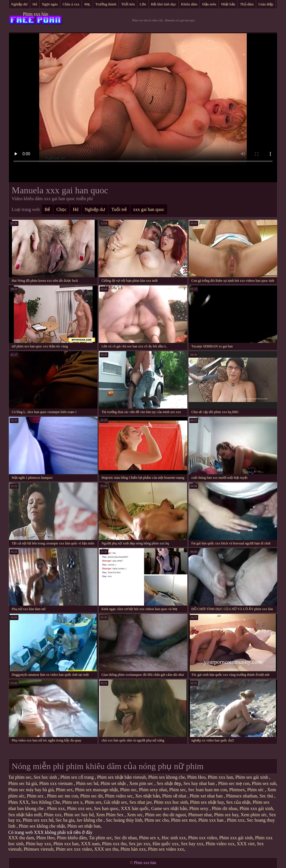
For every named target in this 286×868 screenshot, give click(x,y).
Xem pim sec (142, 783)
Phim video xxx (220, 844)
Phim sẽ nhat (175, 796)
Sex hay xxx (192, 844)
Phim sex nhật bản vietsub (121, 777)
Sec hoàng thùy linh (124, 820)
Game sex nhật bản (169, 808)
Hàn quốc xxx (166, 844)
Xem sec (135, 815)
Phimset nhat (200, 815)
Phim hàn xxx (133, 849)
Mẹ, (87, 4)
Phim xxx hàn (36, 14)
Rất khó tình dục (164, 4)
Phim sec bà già (23, 783)
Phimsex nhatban (242, 796)
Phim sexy (199, 808)
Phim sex (64, 790)
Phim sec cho (157, 820)
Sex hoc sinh (46, 777)
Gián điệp (266, 4)
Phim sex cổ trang (77, 777)
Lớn (143, 4)
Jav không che (90, 820)
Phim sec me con (62, 796)
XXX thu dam (21, 838)
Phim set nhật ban (84, 826)
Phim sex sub (264, 783)
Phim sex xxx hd (38, 820)
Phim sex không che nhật (42, 826)
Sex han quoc (106, 808)
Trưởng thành (106, 4)
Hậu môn (209, 4)
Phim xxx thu (114, 844)
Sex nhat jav (140, 802)
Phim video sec (119, 796)
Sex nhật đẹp (169, 783)
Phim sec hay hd (79, 815)
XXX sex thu (106, 849)
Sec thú (267, 796)
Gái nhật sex (115, 802)
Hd (35, 4)
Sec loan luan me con (208, 790)
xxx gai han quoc (149, 209)
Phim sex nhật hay (207, 802)
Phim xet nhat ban (207, 796)
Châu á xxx (71, 4)
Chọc (61, 209)
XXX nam (90, 844)
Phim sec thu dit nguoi (165, 815)
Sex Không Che (45, 802)
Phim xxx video (203, 838)
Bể (47, 209)
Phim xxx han (220, 777)
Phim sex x (72, 802)
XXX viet (246, 844)
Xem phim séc (254, 815)
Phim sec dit (91, 796)
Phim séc (256, 790)
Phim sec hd (87, 783)
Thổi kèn (128, 4)
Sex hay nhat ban (200, 783)
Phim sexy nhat (153, 790)
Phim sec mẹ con (234, 783)
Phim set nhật (114, 783)
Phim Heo (196, 777)
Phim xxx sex (79, 808)
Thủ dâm (247, 4)
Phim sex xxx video (74, 849)
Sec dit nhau (126, 838)
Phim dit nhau (225, 808)
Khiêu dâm (189, 4)
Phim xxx (56, 808)
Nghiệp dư (19, 4)
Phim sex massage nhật (97, 790)
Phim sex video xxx (166, 849)
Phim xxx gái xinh (256, 808)
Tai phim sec (20, 777)
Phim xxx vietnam (56, 783)
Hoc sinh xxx (174, 838)
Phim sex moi (183, 820)
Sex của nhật (238, 802)
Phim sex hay (226, 815)
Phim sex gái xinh (252, 777)
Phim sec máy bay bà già (31, 790)
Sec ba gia (65, 820)
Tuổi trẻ (119, 209)
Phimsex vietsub (39, 849)
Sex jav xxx (140, 844)
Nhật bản (228, 4)
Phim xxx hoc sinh (171, 802)
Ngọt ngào (50, 4)
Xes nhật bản (147, 796)
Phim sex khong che (166, 777)
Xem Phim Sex (110, 815)
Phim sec (128, 790)
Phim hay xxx (39, 844)
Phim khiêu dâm (72, 838)
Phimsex (237, 790)
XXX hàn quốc (135, 808)
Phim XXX (18, 802)
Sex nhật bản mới (25, 815)
